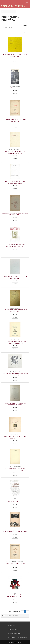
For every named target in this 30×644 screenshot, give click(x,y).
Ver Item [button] (15, 62)
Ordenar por (24, 32)
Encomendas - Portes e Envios (18, 638)
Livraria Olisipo (13, 6)
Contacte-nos (13, 629)
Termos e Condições (15, 634)
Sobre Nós (12, 626)
